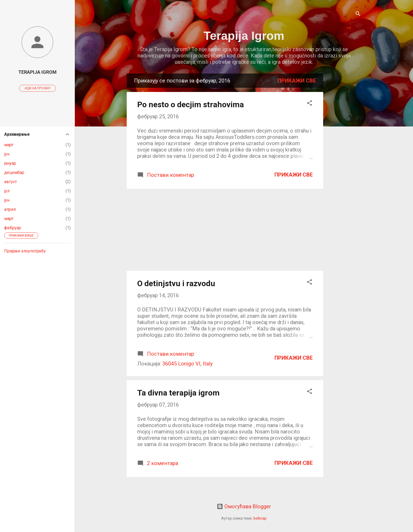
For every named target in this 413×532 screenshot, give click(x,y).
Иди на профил (38, 88)
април (10, 209)
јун (7, 154)
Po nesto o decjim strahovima (191, 104)
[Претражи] (358, 14)
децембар (14, 172)
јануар (10, 163)
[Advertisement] (344, 153)
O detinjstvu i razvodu (176, 283)
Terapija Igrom (244, 36)
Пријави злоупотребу (25, 251)
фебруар (13, 228)
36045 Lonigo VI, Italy (187, 364)
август (11, 182)
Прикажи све (297, 81)
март (9, 145)
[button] (309, 104)
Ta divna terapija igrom (178, 393)
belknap (260, 518)
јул (7, 191)
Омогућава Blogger (244, 506)
